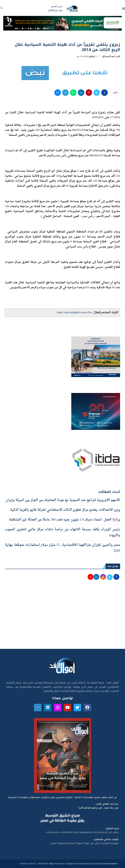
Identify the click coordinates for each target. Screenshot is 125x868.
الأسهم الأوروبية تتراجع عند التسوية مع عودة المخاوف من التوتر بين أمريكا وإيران (63, 500)
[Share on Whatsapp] (73, 93)
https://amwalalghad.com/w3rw (74, 312)
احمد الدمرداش (109, 56)
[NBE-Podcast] (62, 19)
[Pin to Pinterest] (89, 93)
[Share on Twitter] (97, 93)
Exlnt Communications (106, 864)
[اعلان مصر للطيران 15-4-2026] (96, 340)
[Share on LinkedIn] (81, 93)
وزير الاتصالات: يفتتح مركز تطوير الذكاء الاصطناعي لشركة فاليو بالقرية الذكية (65, 510)
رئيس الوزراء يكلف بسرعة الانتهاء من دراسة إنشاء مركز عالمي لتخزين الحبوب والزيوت (62, 532)
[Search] (2, 9)
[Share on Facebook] (104, 93)
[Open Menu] (124, 9)
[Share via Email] (58, 93)
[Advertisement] (62, 618)
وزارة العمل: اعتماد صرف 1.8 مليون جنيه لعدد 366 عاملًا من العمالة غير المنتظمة (64, 520)
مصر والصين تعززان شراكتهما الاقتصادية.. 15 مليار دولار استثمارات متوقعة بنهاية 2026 (62, 548)
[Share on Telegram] (65, 93)
